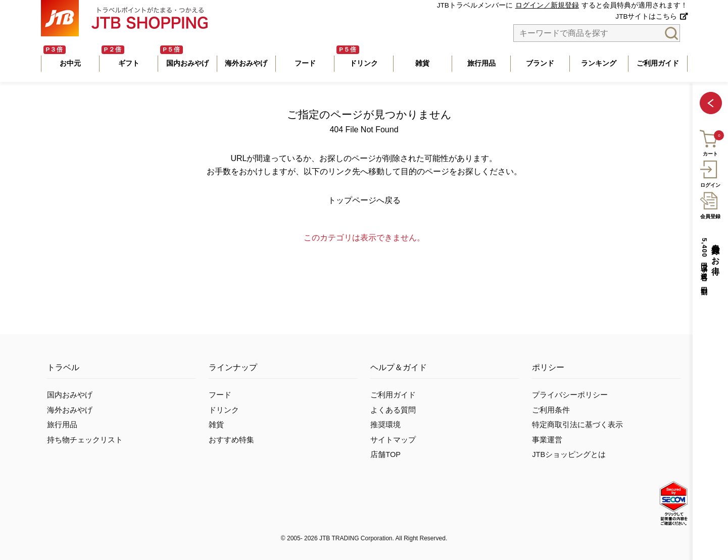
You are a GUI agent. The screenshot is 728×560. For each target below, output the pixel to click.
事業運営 (547, 440)
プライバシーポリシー (570, 395)
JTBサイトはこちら (646, 16)
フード (220, 395)
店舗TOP (385, 454)
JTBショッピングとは (569, 454)
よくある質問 (393, 410)
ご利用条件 (551, 410)
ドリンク (224, 410)
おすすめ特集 (231, 440)
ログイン (710, 173)
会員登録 (710, 204)
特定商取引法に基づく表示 (577, 425)
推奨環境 (385, 425)
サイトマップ (393, 440)
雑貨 (216, 425)
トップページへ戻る (364, 200)
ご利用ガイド (393, 395)
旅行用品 (62, 425)
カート (710, 142)
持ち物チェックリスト (85, 440)
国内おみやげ (70, 395)
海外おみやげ (70, 410)
